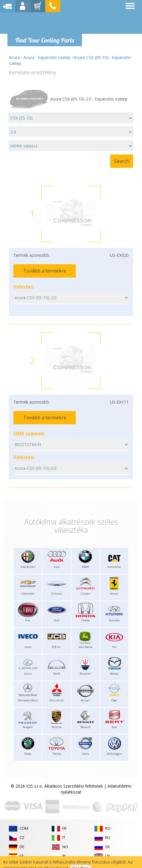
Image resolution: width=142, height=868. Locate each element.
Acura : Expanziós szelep (47, 57)
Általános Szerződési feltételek (74, 786)
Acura (14, 57)
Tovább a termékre (45, 271)
